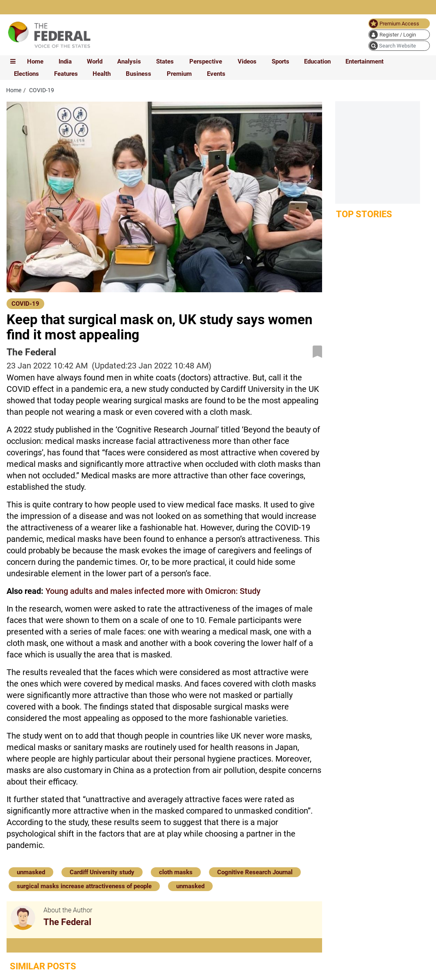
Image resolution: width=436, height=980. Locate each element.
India (65, 61)
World (95, 61)
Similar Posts (43, 966)
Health (102, 74)
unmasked (31, 872)
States (165, 61)
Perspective (206, 61)
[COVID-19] (25, 303)
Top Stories (364, 214)
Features (66, 74)
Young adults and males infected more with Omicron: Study (153, 591)
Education (317, 61)
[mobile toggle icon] (13, 61)
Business (139, 74)
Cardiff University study (102, 872)
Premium (179, 74)
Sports (280, 61)
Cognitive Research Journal (255, 872)
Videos (247, 61)
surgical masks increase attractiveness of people (84, 886)
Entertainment (364, 61)
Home (35, 61)
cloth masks (176, 872)
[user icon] (399, 35)
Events (216, 74)
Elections (26, 74)
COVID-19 (25, 304)
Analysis (129, 61)
